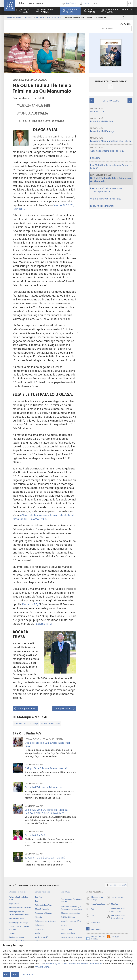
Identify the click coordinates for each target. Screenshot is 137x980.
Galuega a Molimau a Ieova (71, 937)
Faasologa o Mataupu (44, 913)
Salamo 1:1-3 (44, 624)
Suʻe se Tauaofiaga (96, 904)
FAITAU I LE (125, 24)
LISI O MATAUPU (111, 101)
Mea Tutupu (65, 892)
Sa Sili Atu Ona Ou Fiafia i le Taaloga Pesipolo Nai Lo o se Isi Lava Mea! (46, 811)
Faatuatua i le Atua (17, 937)
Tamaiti (12, 933)
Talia (6, 974)
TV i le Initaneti (41, 937)
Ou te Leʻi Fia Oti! (35, 835)
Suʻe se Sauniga (115, 897)
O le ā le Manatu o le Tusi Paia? (106, 199)
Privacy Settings (43, 967)
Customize (27, 974)
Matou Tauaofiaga (68, 933)
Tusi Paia (38, 897)
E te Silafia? (96, 158)
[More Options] (129, 17)
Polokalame (40, 925)
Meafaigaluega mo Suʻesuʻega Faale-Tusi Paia (19, 913)
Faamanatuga (66, 929)
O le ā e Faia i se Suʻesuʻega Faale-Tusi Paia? (47, 744)
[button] (47, 11)
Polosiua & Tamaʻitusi (43, 905)
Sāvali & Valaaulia (42, 909)
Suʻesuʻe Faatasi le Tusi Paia (20, 908)
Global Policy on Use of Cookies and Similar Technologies (73, 964)
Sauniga (64, 925)
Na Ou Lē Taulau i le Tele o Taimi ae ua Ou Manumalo (111, 178)
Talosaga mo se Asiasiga (70, 913)
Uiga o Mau (14, 904)
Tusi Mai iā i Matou (68, 917)
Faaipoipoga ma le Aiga (19, 922)
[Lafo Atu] (123, 17)
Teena (15, 974)
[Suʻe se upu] (110, 3)
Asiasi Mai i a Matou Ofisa (71, 921)
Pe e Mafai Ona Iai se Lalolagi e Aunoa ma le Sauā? (111, 167)
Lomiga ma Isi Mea (13, 17)
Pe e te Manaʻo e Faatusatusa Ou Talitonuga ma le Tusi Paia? (107, 190)
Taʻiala (37, 933)
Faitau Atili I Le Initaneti (102, 206)
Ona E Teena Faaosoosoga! (46, 768)
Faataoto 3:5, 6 (31, 604)
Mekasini (28, 17)
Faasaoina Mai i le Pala (111, 120)
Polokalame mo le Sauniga (46, 921)
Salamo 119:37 (39, 519)
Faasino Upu (40, 929)
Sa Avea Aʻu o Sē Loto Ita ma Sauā (45, 857)
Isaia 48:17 (19, 209)
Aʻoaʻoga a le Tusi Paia (18, 892)
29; (72, 205)
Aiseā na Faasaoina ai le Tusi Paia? (111, 149)
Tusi (37, 901)
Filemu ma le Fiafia (17, 918)
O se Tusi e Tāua (111, 110)
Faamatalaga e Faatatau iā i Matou (71, 900)
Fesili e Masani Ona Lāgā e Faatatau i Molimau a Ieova (71, 908)
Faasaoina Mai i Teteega (111, 130)
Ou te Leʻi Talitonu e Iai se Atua (43, 787)
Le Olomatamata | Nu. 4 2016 (48, 17)
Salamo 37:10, (61, 205)
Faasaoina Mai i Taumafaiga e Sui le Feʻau (111, 140)
